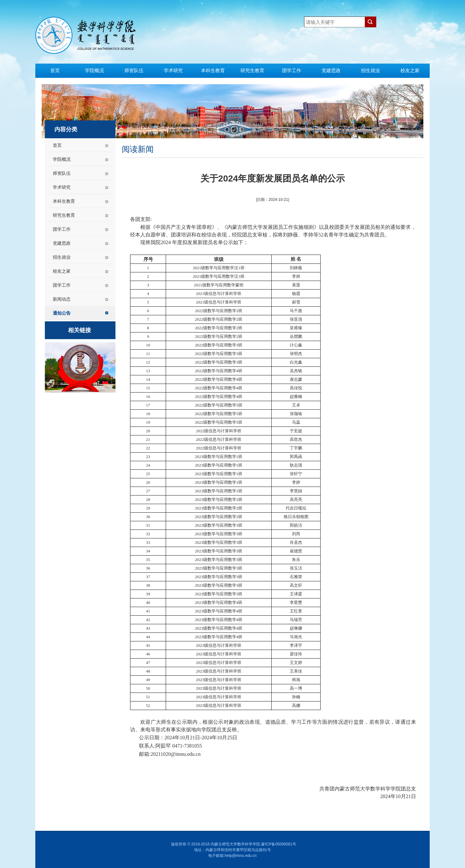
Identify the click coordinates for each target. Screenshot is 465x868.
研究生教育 (252, 71)
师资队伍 (134, 71)
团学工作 (292, 71)
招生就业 (371, 71)
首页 (55, 71)
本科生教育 (213, 71)
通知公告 (62, 313)
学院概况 (94, 71)
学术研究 (173, 71)
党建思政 (331, 71)
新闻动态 (62, 299)
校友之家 (410, 71)
